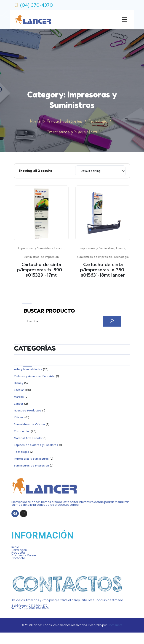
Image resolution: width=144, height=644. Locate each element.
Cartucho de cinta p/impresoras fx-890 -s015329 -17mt (41, 270)
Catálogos (19, 550)
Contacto (18, 558)
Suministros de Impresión (41, 257)
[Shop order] (100, 171)
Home (35, 121)
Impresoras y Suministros (35, 248)
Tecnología (98, 121)
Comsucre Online (24, 555)
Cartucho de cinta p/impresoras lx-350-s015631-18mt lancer (103, 270)
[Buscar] (112, 321)
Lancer (59, 248)
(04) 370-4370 (36, 5)
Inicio (15, 547)
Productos (19, 553)
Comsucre (115, 625)
